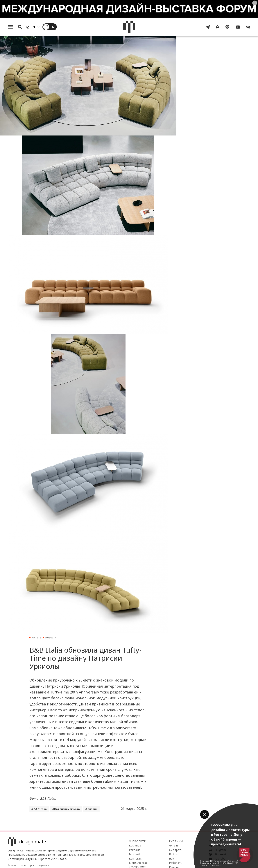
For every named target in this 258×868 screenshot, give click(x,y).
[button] (205, 814)
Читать (37, 637)
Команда (135, 845)
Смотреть (176, 850)
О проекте (137, 841)
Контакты (136, 859)
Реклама (135, 850)
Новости (51, 637)
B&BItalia (40, 809)
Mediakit (135, 854)
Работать (176, 863)
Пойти (173, 854)
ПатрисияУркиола (67, 809)
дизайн (92, 809)
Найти (173, 859)
